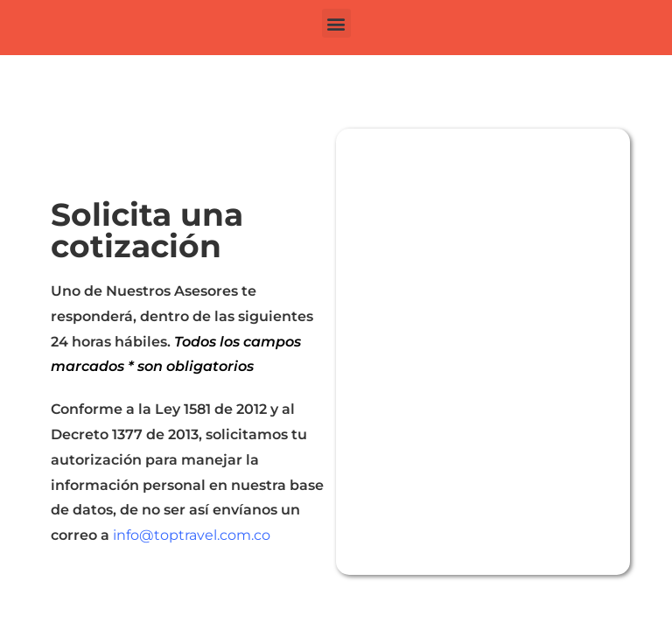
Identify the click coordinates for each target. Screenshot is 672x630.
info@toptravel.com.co (192, 535)
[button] (336, 23)
